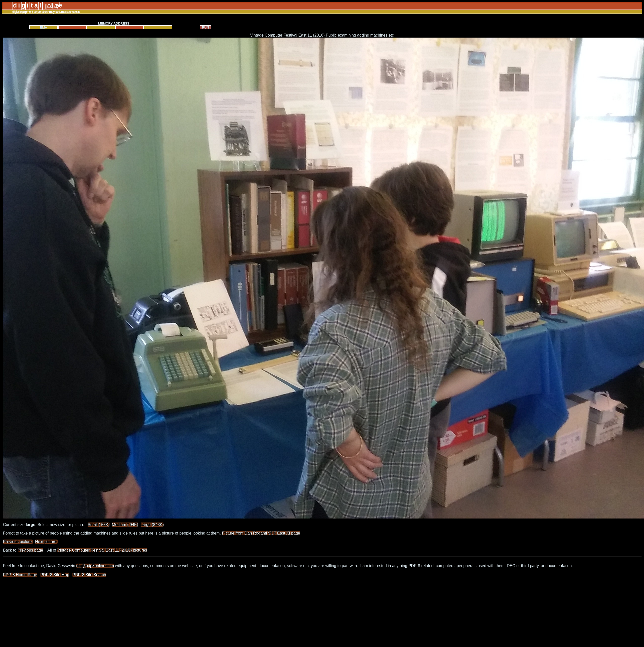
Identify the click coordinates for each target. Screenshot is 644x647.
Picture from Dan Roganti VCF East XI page (261, 533)
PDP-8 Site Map (55, 575)
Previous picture (18, 542)
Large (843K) (152, 525)
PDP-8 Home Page (20, 575)
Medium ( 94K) (125, 525)
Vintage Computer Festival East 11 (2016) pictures (102, 550)
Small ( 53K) (99, 525)
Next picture (46, 542)
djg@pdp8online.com (95, 566)
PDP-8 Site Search (89, 575)
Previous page (30, 550)
